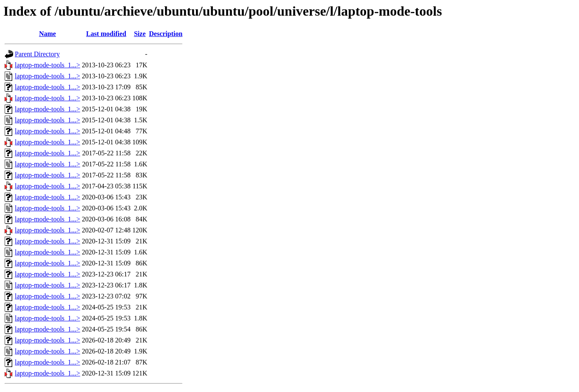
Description (166, 34)
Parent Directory (37, 54)
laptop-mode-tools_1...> (47, 65)
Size (140, 34)
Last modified (106, 34)
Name (47, 34)
